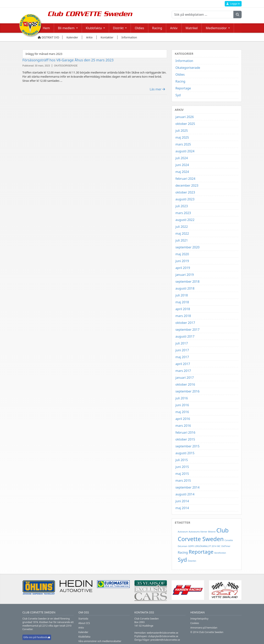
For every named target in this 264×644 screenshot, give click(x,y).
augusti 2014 (185, 494)
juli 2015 (182, 460)
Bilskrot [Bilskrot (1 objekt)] (212, 532)
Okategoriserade (188, 68)
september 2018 (187, 282)
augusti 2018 (185, 288)
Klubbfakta (84, 637)
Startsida (83, 619)
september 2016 (187, 391)
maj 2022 (182, 233)
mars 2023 (183, 213)
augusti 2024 (185, 151)
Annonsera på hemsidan (204, 628)
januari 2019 (185, 275)
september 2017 (187, 330)
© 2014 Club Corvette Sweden (207, 632)
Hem (46, 28)
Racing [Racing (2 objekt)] (183, 552)
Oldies (139, 28)
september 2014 (187, 487)
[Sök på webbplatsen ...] (203, 15)
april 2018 (183, 309)
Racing (157, 28)
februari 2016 (185, 432)
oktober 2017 (185, 323)
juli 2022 (182, 227)
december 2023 (187, 185)
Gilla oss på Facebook (37, 637)
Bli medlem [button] (66, 28)
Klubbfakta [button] (94, 28)
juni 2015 (182, 467)
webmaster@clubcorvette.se (163, 633)
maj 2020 (182, 254)
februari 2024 (185, 179)
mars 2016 (183, 426)
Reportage (183, 88)
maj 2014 (182, 508)
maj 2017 (182, 357)
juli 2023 (182, 206)
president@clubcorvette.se (165, 640)
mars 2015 (183, 481)
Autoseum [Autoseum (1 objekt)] (183, 532)
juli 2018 (182, 295)
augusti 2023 (185, 199)
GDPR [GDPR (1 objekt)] (191, 546)
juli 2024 (182, 158)
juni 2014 (182, 501)
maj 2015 (182, 474)
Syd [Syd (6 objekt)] (182, 560)
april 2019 (183, 268)
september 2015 (187, 446)
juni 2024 (182, 165)
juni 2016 (182, 405)
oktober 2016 (185, 384)
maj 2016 (182, 412)
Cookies (195, 623)
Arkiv (174, 28)
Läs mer (157, 89)
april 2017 (183, 364)
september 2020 (187, 247)
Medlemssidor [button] (216, 28)
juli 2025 (182, 131)
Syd (178, 95)
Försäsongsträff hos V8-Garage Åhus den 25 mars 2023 (68, 60)
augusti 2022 (185, 220)
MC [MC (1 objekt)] (219, 546)
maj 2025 (182, 137)
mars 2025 (183, 144)
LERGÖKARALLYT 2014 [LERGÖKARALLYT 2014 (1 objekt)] (206, 546)
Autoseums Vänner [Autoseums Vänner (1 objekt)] (198, 532)
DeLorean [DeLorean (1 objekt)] (183, 546)
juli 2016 (182, 398)
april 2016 (183, 419)
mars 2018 (183, 316)
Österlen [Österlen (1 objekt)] (192, 561)
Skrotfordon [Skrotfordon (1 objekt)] (220, 553)
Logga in (233, 4)
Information (184, 61)
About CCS (84, 623)
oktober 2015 (185, 439)
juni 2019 (182, 261)
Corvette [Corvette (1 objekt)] (229, 540)
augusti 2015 (185, 453)
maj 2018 (182, 302)
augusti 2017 (185, 336)
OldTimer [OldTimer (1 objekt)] (226, 546)
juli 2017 (182, 343)
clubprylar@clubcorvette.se (163, 636)
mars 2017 (183, 371)
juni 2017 (182, 350)
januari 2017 (185, 378)
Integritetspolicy (199, 619)
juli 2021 (182, 240)
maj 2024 (182, 172)
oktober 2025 (185, 124)
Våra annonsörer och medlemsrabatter (100, 641)
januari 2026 (185, 117)
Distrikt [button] (118, 28)
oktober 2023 (185, 192)
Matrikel (192, 28)
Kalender (83, 632)
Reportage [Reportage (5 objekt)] (201, 552)
